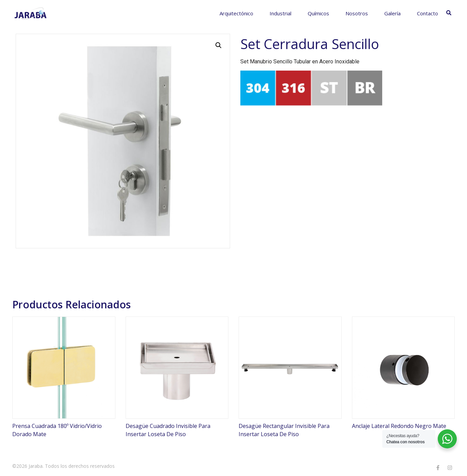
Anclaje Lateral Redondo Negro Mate (399, 426)
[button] (219, 45)
